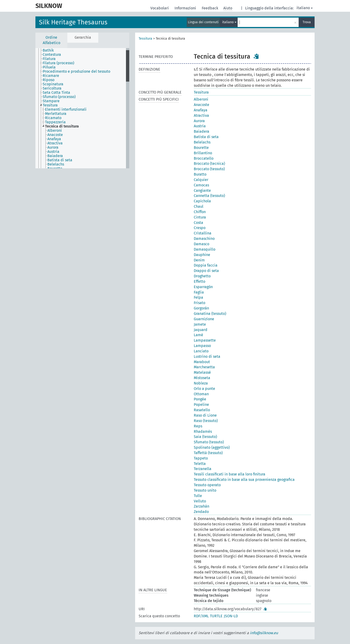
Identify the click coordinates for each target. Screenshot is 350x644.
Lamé (198, 335)
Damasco (202, 244)
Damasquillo (205, 249)
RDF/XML (201, 616)
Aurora (199, 121)
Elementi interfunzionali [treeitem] (66, 109)
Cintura (200, 217)
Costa (198, 223)
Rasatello (202, 410)
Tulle (198, 496)
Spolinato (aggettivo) (212, 447)
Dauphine (202, 255)
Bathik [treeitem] (48, 50)
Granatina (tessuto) (210, 314)
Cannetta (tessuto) (209, 196)
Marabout (202, 362)
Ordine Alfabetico (51, 40)
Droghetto (202, 276)
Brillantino (203, 153)
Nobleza (201, 383)
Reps (198, 426)
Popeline (201, 405)
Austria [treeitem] (53, 152)
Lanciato (201, 351)
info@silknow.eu (264, 633)
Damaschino (204, 239)
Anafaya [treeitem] (54, 139)
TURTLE (216, 616)
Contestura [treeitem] (52, 55)
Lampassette (205, 340)
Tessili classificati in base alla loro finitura (230, 474)
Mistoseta (202, 378)
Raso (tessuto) (206, 421)
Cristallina (203, 233)
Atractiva (201, 115)
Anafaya (201, 110)
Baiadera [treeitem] (55, 156)
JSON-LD (231, 616)
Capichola (202, 201)
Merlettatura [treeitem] (56, 114)
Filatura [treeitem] (49, 59)
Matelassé (202, 372)
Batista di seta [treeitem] (60, 160)
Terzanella (203, 469)
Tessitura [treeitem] (50, 105)
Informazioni (186, 8)
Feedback (210, 8)
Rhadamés (203, 431)
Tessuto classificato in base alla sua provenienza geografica (244, 480)
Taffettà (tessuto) (208, 453)
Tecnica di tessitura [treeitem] (62, 126)
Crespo (200, 228)
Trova (307, 22)
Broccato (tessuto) (209, 169)
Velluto (200, 501)
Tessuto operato (207, 485)
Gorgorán (201, 308)
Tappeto (201, 458)
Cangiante (202, 190)
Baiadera (202, 131)
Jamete (200, 324)
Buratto (200, 174)
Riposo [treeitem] (49, 80)
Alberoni (201, 99)
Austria (200, 126)
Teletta (200, 464)
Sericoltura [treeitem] (52, 88)
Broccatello (204, 158)
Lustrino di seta (207, 356)
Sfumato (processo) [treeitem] (59, 97)
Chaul (199, 206)
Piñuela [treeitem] (49, 67)
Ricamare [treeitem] (51, 76)
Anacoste (202, 105)
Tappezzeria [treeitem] (55, 122)
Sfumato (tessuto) (209, 442)
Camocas (201, 185)
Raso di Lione (205, 415)
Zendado (201, 512)
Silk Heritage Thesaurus (73, 22)
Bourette (201, 148)
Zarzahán (202, 506)
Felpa (198, 297)
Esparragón (203, 287)
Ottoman (201, 394)
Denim (199, 260)
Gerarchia (83, 37)
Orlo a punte (204, 389)
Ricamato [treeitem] (53, 118)
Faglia (199, 292)
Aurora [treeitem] (53, 147)
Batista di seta (206, 137)
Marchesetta (204, 367)
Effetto (200, 281)
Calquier (201, 180)
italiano (305, 8)
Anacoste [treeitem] (55, 135)
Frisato (200, 303)
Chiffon (200, 212)
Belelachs (202, 142)
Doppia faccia (206, 265)
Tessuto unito (205, 490)
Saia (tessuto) (205, 437)
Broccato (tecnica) (209, 164)
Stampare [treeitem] (51, 101)
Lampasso (202, 346)
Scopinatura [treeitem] (53, 84)
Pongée (200, 399)
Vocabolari (160, 8)
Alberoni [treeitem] (55, 131)
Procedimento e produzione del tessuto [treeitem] (76, 72)
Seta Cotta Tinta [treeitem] (56, 93)
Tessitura (145, 39)
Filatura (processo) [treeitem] (58, 63)
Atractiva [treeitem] (55, 143)
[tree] (82, 108)
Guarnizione (204, 319)
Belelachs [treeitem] (56, 164)
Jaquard (201, 330)
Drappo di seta (206, 271)
